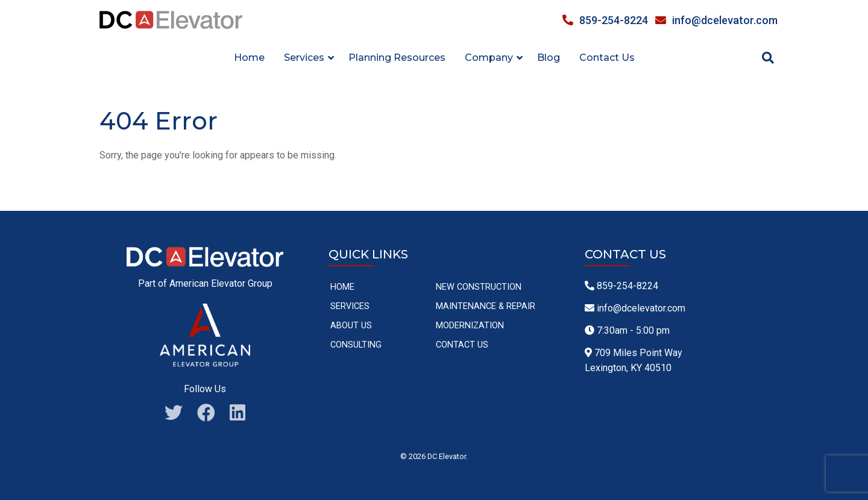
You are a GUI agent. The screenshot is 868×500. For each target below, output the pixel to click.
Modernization (470, 326)
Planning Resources (397, 58)
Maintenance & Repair (486, 306)
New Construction (479, 287)
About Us (351, 326)
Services (350, 306)
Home (249, 58)
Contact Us (607, 58)
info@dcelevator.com (716, 20)
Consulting (356, 345)
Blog (549, 58)
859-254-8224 (605, 20)
